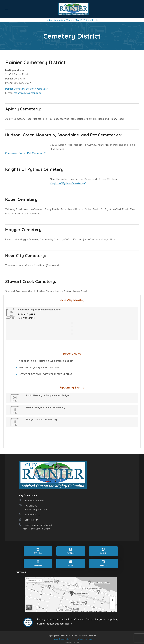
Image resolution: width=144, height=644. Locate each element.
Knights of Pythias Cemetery (66, 183)
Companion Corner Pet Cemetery (24, 153)
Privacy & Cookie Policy (62, 639)
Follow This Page (85, 639)
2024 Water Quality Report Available (39, 367)
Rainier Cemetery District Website (25, 89)
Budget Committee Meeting (60, 20)
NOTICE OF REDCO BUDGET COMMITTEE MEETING (45, 374)
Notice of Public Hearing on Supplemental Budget (46, 361)
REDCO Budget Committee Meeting (46, 407)
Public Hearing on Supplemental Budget (40, 310)
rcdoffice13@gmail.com (27, 93)
